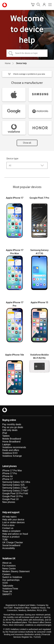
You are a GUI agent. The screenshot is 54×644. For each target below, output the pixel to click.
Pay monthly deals (12, 424)
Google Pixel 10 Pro (13, 496)
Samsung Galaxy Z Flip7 (15, 488)
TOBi (5, 540)
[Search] (38, 5)
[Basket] (33, 5)
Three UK (7, 591)
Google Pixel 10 (10, 499)
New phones (9, 502)
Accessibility (9, 548)
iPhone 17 (7, 479)
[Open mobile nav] (50, 5)
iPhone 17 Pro (10, 473)
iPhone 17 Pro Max (12, 471)
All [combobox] (10, 165)
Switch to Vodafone (12, 577)
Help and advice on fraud (15, 534)
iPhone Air (8, 476)
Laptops (6, 444)
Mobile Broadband (12, 439)
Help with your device (13, 520)
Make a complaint (11, 531)
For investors (9, 566)
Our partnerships (11, 580)
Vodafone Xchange (12, 456)
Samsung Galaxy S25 (13, 485)
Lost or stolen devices (13, 522)
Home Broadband (11, 442)
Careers (6, 574)
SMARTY (7, 594)
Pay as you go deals (13, 427)
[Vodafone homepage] (5, 5)
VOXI (5, 583)
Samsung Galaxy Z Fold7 (15, 491)
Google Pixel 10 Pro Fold (15, 493)
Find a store (8, 525)
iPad (5, 433)
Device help (21, 63)
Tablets (6, 436)
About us (7, 563)
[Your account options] (44, 5)
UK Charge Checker (13, 542)
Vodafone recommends (14, 447)
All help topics (9, 517)
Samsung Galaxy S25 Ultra (16, 482)
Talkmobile (8, 586)
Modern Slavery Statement (16, 571)
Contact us (8, 528)
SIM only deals (10, 430)
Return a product (11, 537)
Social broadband (11, 545)
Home (8, 63)
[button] (27, 74)
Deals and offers (11, 450)
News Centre (9, 569)
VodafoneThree (10, 589)
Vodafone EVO (10, 453)
